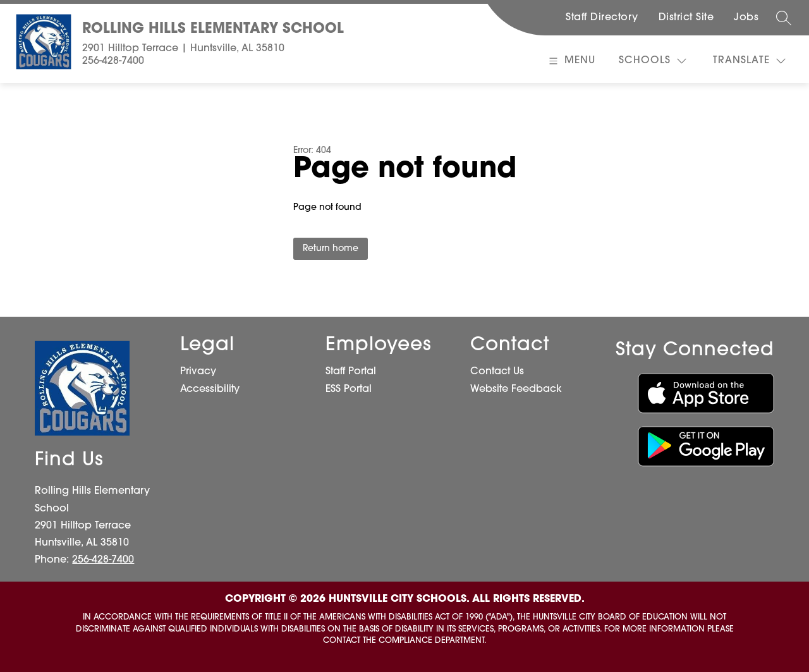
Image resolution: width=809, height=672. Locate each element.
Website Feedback (516, 389)
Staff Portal (351, 372)
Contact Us (497, 372)
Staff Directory (602, 18)
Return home (331, 249)
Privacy (198, 372)
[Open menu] (570, 61)
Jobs (746, 18)
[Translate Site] (749, 61)
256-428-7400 (113, 61)
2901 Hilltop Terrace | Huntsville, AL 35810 (183, 49)
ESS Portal (349, 389)
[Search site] (784, 18)
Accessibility (210, 389)
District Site (686, 18)
